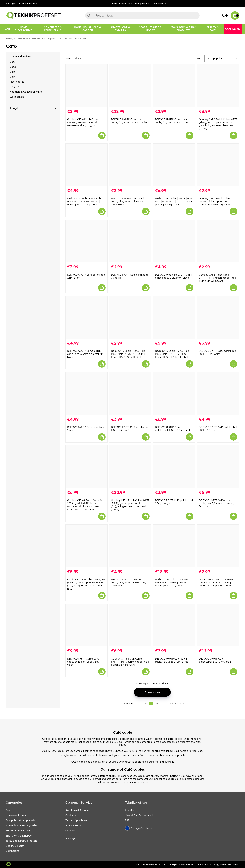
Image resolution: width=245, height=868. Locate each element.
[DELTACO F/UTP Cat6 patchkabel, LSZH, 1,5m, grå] (130, 394)
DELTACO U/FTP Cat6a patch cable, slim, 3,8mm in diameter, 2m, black (216, 503)
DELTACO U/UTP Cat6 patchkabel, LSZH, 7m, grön (215, 660)
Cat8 (13, 62)
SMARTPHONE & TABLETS (18, 831)
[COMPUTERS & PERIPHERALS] (53, 29)
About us (130, 810)
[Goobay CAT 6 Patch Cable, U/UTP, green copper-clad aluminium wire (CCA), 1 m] (86, 86)
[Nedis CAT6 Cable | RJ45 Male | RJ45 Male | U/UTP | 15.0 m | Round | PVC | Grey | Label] (174, 546)
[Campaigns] (233, 29)
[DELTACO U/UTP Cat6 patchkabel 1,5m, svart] (86, 241)
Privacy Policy (73, 825)
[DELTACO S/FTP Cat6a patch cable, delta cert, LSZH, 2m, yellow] (86, 625)
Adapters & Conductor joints (26, 92)
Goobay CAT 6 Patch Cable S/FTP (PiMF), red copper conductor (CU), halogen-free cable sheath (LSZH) (218, 124)
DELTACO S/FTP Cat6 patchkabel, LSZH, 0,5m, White (218, 352)
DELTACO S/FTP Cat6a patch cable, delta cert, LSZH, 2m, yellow (84, 662)
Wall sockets (17, 97)
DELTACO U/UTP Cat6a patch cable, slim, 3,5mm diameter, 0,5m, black (128, 202)
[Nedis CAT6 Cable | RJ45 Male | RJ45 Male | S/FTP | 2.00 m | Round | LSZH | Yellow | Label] (174, 317)
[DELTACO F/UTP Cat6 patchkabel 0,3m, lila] (130, 241)
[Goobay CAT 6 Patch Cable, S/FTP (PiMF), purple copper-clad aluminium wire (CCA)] (130, 625)
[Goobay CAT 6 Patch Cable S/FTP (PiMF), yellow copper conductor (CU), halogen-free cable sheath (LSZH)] (86, 546)
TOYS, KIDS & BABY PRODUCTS (21, 841)
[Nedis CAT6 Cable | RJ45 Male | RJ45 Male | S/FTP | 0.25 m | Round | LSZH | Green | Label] (218, 546)
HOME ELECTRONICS (16, 815)
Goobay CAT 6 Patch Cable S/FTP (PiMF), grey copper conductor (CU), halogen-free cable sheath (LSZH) (130, 505)
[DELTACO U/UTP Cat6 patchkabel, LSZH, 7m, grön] (218, 625)
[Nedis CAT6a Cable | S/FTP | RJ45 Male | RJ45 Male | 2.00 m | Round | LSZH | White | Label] (174, 165)
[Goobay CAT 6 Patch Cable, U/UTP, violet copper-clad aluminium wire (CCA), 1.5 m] (218, 165)
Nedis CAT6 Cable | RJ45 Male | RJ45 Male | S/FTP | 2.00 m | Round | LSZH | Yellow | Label (173, 354)
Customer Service (27, 3)
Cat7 (12, 77)
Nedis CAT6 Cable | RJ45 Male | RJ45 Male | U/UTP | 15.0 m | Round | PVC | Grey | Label (173, 583)
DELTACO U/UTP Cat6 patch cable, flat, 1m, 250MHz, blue (171, 121)
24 (163, 704)
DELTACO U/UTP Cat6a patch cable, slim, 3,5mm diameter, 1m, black (86, 354)
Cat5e (13, 67)
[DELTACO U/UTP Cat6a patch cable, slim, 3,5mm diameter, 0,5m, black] (130, 165)
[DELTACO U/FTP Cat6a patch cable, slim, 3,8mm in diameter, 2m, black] (218, 467)
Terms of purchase (76, 820)
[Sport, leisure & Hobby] (150, 29)
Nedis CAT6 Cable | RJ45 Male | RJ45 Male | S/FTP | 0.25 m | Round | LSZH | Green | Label (216, 583)
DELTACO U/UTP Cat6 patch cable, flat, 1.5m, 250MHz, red (172, 660)
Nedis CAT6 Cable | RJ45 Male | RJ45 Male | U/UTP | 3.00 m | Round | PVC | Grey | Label (85, 202)
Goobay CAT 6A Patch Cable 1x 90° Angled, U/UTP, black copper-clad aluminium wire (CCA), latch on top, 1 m (85, 505)
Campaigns (12, 851)
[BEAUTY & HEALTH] (213, 29)
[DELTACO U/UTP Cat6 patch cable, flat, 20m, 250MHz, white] (130, 86)
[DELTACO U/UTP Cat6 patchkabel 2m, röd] (86, 394)
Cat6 (84, 39)
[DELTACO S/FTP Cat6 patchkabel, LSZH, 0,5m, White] (218, 317)
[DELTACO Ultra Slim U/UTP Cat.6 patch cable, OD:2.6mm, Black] (174, 241)
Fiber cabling (17, 82)
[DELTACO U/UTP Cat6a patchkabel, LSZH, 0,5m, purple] (174, 394)
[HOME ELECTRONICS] (24, 29)
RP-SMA (14, 87)
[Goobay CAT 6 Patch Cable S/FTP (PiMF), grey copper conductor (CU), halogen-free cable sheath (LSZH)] (130, 467)
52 (171, 704)
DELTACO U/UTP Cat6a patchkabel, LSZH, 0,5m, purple (173, 429)
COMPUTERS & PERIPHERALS (29, 39)
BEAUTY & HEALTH (15, 846)
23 (157, 704)
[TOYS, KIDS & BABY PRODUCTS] (183, 29)
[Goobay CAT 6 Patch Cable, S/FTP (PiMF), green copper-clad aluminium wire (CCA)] (218, 241)
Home (9, 39)
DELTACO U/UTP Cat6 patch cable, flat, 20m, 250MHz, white (129, 121)
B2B (127, 820)
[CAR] (7, 29)
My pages (11, 3)
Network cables (72, 39)
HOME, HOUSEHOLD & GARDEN (22, 825)
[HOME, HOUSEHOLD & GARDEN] (88, 29)
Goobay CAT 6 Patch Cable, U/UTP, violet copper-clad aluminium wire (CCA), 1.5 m (215, 202)
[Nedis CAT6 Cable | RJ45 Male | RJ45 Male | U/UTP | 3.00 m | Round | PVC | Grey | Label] (86, 165)
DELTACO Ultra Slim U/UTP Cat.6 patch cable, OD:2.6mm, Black (173, 276)
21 (146, 704)
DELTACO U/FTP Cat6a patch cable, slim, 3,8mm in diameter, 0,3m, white (129, 583)
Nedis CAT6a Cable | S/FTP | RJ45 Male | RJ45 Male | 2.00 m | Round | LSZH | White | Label (174, 202)
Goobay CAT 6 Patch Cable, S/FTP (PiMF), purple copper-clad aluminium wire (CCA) (130, 662)
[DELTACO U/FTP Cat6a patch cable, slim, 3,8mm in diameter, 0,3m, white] (130, 546)
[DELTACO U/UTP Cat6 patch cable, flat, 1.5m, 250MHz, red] (174, 625)
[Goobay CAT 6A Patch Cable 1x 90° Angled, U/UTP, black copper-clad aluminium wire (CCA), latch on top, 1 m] (86, 467)
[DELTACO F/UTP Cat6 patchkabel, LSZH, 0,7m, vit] (218, 394)
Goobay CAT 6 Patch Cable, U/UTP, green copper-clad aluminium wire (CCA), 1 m (83, 122)
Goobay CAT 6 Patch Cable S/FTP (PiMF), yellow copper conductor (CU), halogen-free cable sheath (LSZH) (86, 584)
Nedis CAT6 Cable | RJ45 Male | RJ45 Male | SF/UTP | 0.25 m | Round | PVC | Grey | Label (129, 354)
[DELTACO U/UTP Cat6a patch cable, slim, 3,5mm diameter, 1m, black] (86, 317)
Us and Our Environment (139, 815)
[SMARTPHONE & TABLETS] (120, 29)
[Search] (142, 15)
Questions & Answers (77, 810)
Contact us (71, 815)
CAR (8, 810)
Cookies (70, 831)
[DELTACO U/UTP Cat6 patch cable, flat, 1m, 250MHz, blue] (174, 86)
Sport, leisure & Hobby (19, 836)
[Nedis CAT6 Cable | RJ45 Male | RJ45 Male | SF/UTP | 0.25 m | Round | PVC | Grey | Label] (130, 317)
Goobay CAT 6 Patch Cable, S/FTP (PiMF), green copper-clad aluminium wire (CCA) (218, 278)
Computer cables (54, 39)
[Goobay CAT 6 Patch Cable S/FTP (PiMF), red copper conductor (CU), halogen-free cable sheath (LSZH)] (218, 86)
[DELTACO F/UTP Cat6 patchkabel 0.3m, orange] (174, 467)
